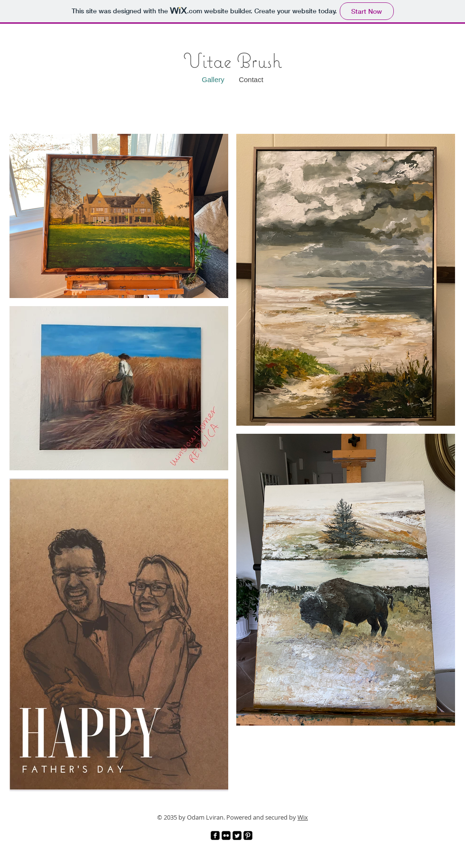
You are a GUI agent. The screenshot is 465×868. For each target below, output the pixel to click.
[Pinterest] (248, 835)
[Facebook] (215, 835)
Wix (303, 817)
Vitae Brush (232, 60)
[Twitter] (237, 835)
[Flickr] (226, 835)
